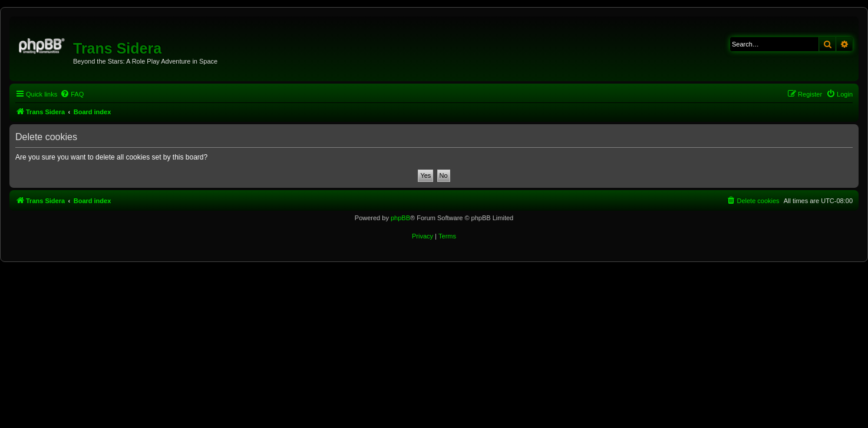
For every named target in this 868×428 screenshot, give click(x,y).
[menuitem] (72, 94)
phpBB (400, 218)
